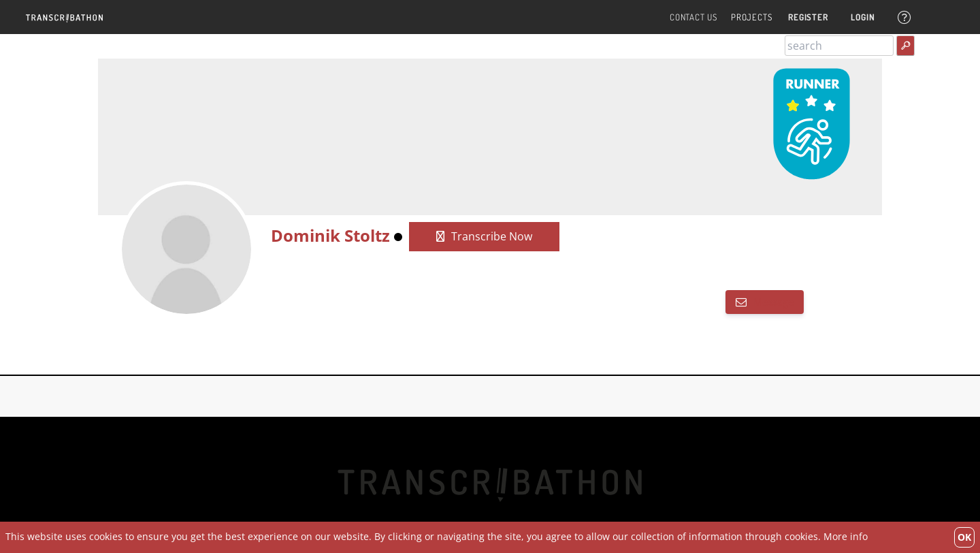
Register (808, 17)
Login (863, 17)
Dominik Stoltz (330, 235)
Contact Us (693, 17)
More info (846, 536)
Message (772, 302)
